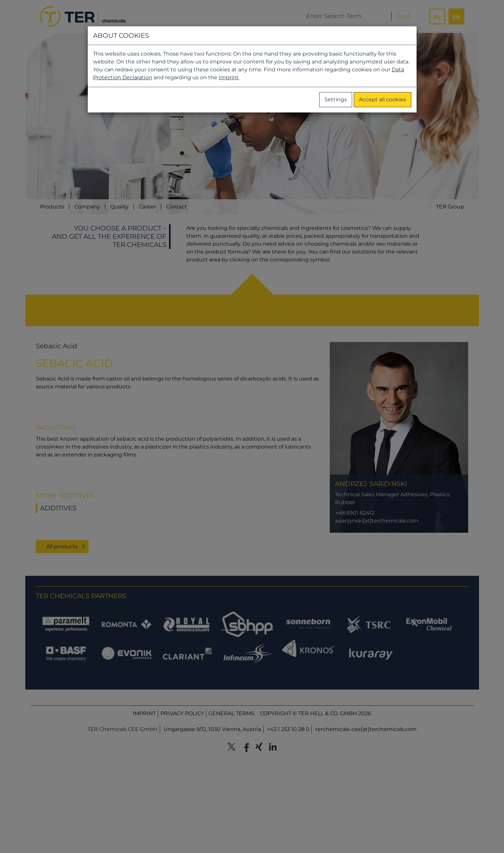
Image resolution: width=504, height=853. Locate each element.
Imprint (229, 77)
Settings (336, 99)
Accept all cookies (383, 99)
